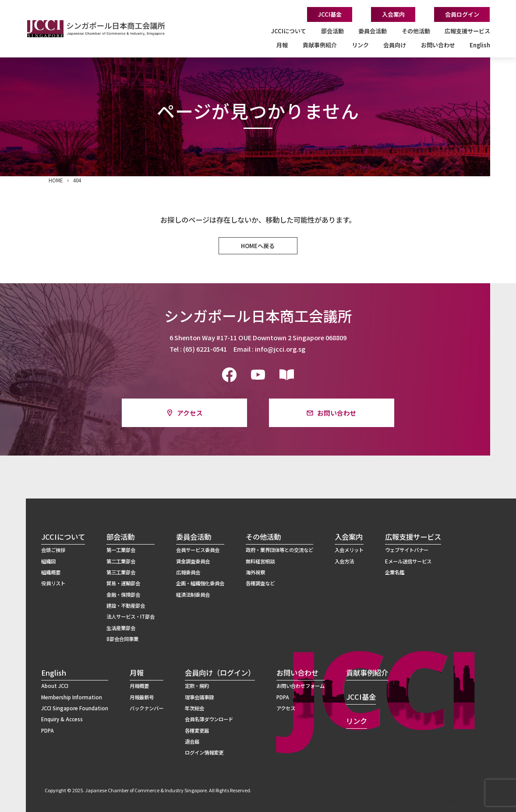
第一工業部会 (121, 550)
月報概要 (139, 686)
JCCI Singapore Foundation (75, 708)
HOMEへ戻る (258, 246)
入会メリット (349, 550)
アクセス (190, 413)
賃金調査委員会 (193, 561)
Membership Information (72, 697)
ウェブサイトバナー (407, 550)
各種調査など (260, 583)
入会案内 (393, 14)
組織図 (48, 561)
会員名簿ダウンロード (209, 719)
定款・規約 (197, 686)
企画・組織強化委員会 (200, 583)
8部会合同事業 (122, 639)
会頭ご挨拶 (53, 550)
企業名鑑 (395, 572)
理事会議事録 (199, 697)
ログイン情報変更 (204, 752)
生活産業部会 (121, 628)
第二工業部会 (121, 561)
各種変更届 (197, 730)
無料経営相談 (260, 561)
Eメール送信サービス (408, 561)
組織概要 (51, 572)
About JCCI (55, 686)
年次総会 (194, 708)
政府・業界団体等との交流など (279, 550)
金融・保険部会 (123, 595)
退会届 (192, 741)
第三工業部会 (121, 572)
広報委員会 (188, 572)
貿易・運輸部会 (123, 583)
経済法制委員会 (193, 595)
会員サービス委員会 (198, 550)
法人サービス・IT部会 (131, 616)
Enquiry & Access (62, 719)
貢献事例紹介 (320, 45)
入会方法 (344, 561)
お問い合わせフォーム (300, 686)
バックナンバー (147, 708)
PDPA (48, 730)
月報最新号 (142, 697)
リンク (360, 45)
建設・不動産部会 (126, 605)
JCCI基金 (330, 14)
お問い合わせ (337, 413)
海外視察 (255, 572)
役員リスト (53, 583)
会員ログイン (462, 14)
